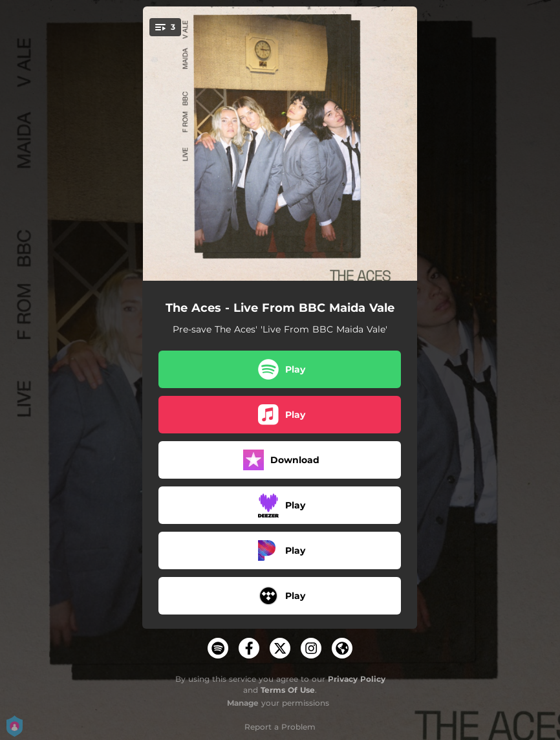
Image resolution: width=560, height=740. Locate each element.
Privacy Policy (357, 679)
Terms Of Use (288, 690)
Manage (243, 703)
